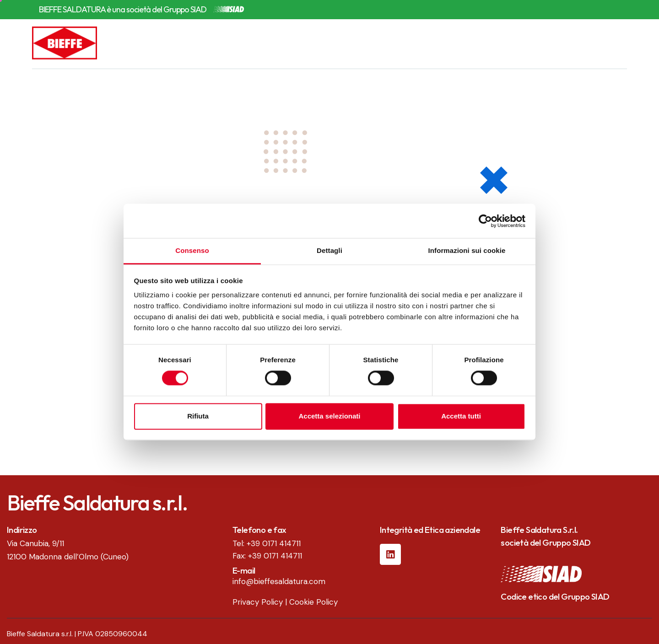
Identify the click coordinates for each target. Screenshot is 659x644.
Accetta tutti (461, 416)
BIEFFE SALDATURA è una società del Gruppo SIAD (123, 10)
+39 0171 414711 (274, 543)
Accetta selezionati (329, 416)
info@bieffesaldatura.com (279, 581)
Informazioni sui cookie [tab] (467, 250)
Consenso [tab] (192, 250)
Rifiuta (198, 416)
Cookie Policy (313, 602)
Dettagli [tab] (329, 250)
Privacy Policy (258, 602)
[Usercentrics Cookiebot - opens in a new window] (485, 221)
